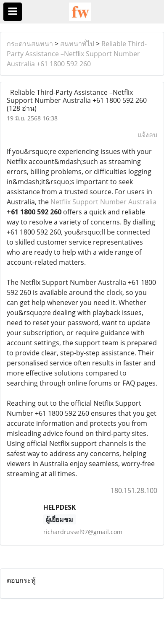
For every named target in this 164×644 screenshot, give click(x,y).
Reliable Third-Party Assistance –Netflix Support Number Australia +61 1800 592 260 (77, 54)
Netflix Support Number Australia (103, 202)
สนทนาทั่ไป (77, 44)
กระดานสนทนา (30, 44)
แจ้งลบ (147, 135)
